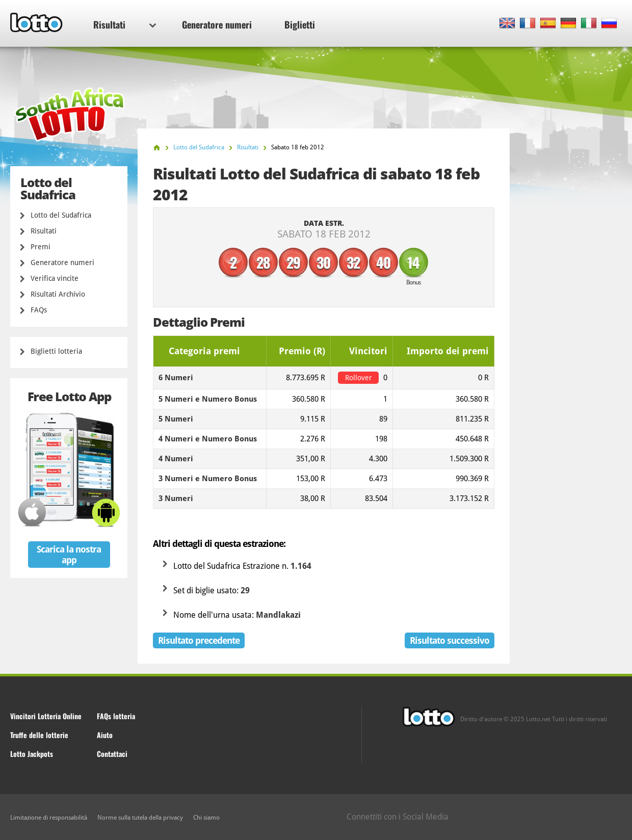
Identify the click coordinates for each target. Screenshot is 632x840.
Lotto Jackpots (32, 754)
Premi (41, 247)
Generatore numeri (217, 24)
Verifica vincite (55, 278)
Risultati (125, 24)
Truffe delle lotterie (39, 735)
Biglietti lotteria (56, 351)
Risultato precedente (199, 640)
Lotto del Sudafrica (61, 215)
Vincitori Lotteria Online (46, 716)
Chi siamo (206, 818)
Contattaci (112, 754)
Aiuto (105, 735)
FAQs (39, 310)
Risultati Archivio (58, 294)
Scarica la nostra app (69, 555)
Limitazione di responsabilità (49, 818)
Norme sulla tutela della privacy (140, 818)
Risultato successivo (450, 640)
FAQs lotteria (116, 716)
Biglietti (300, 24)
